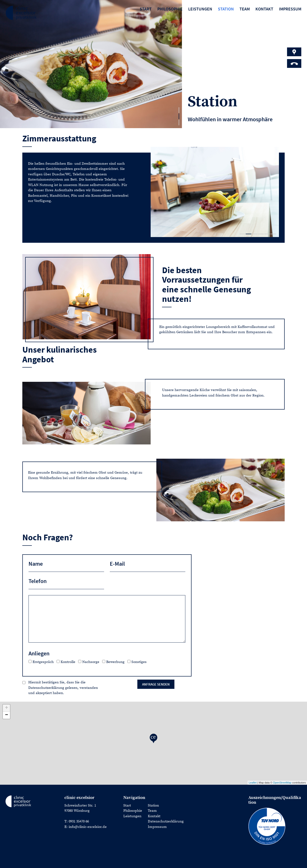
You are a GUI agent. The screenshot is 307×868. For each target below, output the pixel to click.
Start (146, 9)
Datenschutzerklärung (166, 821)
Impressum (290, 9)
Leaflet (253, 783)
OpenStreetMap (282, 783)
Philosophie (170, 9)
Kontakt (264, 9)
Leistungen (200, 9)
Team (245, 9)
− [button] (7, 715)
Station (226, 9)
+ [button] (7, 708)
